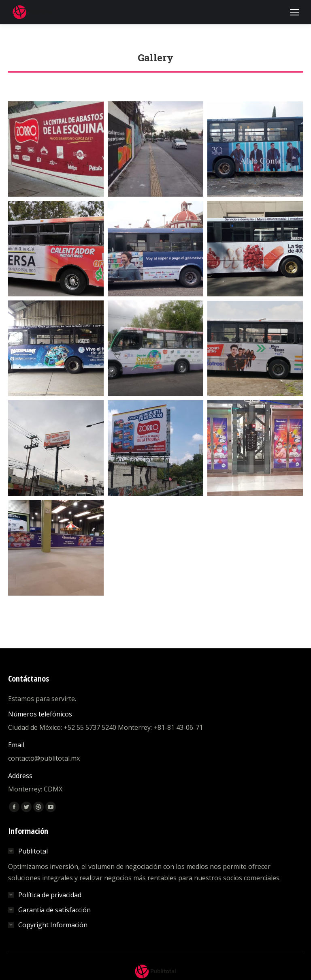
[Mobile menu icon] (294, 12)
